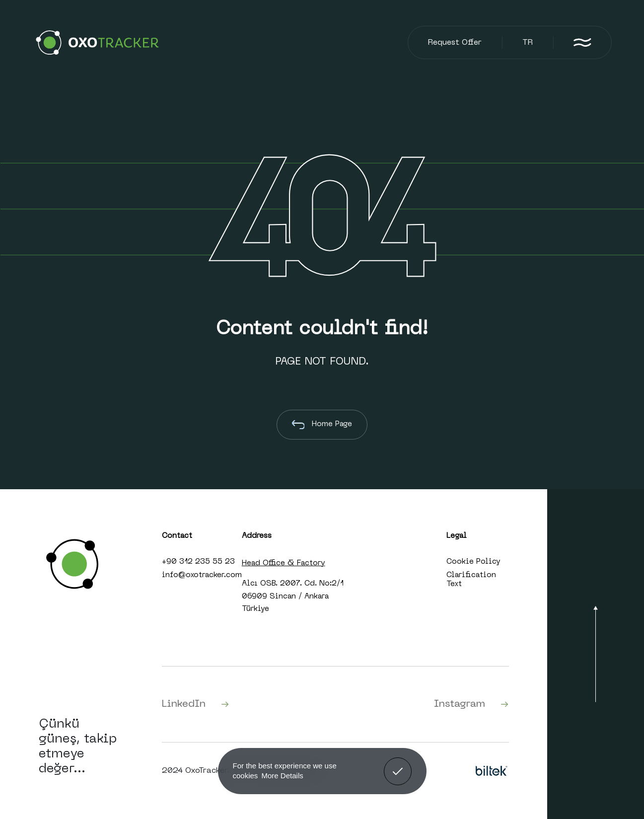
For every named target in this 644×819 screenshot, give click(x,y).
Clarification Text (471, 580)
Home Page (322, 425)
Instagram (471, 704)
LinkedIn (196, 704)
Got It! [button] (397, 764)
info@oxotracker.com (202, 575)
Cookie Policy (473, 562)
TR (528, 43)
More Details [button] (283, 776)
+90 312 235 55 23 (198, 562)
